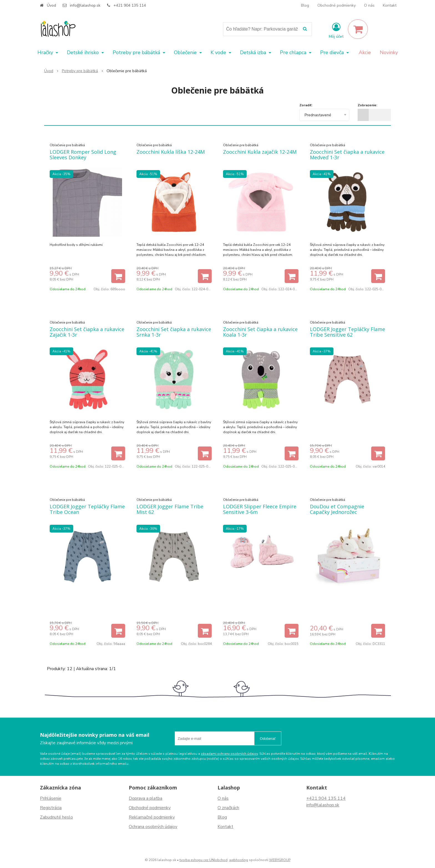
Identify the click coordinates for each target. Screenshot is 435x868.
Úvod (51, 5)
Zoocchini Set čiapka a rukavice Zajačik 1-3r (87, 332)
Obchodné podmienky (337, 5)
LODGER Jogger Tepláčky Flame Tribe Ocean (87, 509)
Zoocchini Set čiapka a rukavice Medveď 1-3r (347, 155)
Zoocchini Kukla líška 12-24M (171, 152)
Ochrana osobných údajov (153, 827)
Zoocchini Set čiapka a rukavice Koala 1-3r (260, 332)
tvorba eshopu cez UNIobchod (203, 860)
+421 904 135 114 (130, 5)
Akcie (365, 52)
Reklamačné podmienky (152, 817)
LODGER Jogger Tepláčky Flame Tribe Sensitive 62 (347, 332)
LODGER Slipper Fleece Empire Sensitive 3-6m (260, 509)
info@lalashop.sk (85, 5)
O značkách (228, 808)
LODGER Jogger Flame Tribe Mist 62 (170, 509)
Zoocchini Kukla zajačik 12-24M (260, 152)
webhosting (239, 860)
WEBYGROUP (280, 860)
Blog (305, 5)
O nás (369, 5)
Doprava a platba (146, 798)
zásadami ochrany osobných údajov (229, 754)
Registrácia (51, 808)
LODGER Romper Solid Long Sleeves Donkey (83, 155)
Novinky (389, 52)
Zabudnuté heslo (56, 817)
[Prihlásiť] (336, 30)
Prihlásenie (51, 798)
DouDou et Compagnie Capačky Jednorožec (337, 509)
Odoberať (268, 739)
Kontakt (390, 5)
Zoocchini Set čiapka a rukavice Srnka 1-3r (174, 332)
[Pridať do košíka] (118, 276)
